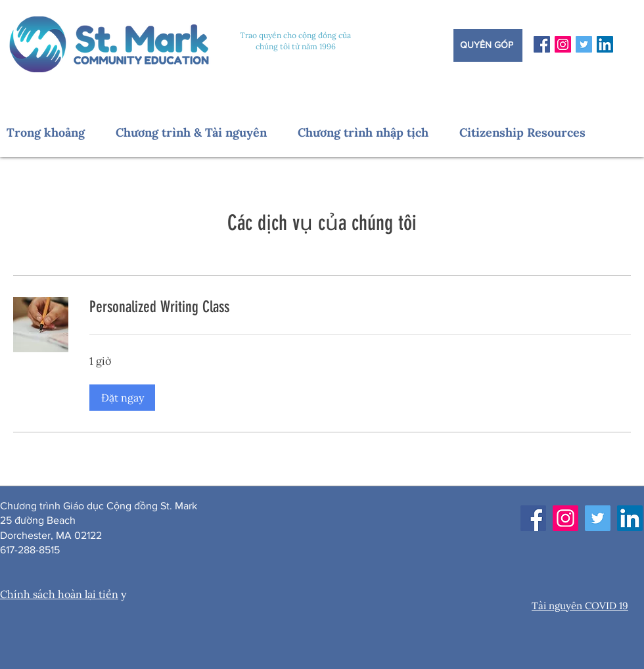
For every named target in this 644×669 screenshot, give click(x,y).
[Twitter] (584, 44)
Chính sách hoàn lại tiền (59, 594)
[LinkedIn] (605, 44)
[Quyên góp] (488, 45)
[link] (360, 308)
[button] (55, 132)
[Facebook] (542, 44)
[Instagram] (563, 44)
